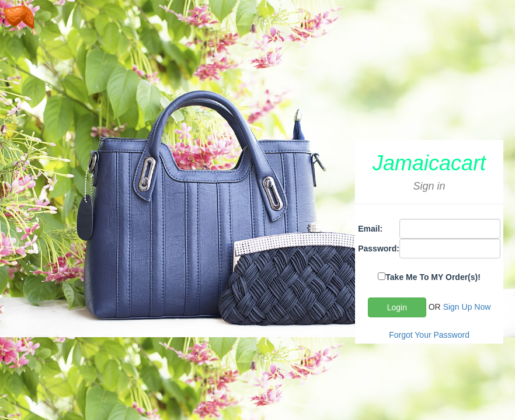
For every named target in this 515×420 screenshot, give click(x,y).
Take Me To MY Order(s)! (433, 277)
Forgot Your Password (429, 335)
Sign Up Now (467, 307)
